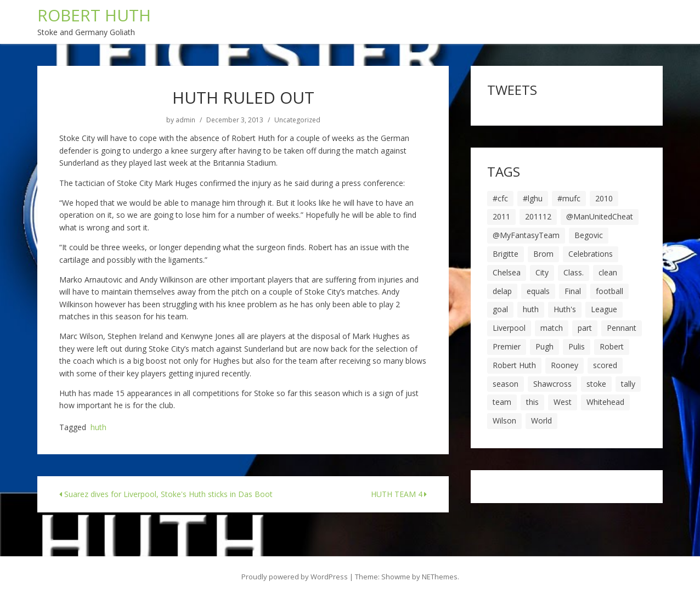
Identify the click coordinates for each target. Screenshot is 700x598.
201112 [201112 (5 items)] (538, 216)
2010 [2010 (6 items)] (604, 198)
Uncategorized (297, 120)
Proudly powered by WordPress (295, 577)
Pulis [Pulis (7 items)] (577, 346)
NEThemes (440, 577)
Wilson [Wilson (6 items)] (504, 421)
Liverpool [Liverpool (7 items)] (509, 328)
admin (185, 120)
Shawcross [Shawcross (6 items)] (552, 384)
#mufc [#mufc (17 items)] (569, 198)
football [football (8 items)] (609, 291)
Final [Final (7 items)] (573, 291)
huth (98, 428)
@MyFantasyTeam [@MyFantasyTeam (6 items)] (526, 235)
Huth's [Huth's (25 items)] (565, 309)
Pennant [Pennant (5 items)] (622, 328)
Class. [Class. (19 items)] (574, 272)
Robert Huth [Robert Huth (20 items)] (514, 365)
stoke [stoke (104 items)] (596, 384)
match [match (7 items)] (552, 328)
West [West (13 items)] (563, 402)
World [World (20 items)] (541, 421)
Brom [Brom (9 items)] (543, 254)
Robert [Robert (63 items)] (612, 346)
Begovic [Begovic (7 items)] (589, 235)
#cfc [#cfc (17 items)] (500, 198)
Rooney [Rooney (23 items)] (564, 365)
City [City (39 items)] (542, 272)
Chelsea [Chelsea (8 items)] (507, 272)
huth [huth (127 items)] (531, 309)
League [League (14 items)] (604, 309)
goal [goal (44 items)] (500, 309)
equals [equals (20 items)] (538, 291)
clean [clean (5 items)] (608, 272)
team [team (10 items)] (502, 402)
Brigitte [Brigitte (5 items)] (506, 254)
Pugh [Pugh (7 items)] (544, 346)
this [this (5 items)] (532, 402)
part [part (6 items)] (585, 328)
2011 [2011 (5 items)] (501, 216)
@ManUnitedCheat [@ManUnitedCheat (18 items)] (600, 216)
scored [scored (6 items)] (605, 365)
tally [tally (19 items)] (628, 384)
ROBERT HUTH (94, 15)
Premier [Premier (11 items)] (507, 346)
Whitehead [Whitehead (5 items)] (605, 402)
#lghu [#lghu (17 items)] (533, 198)
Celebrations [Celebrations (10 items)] (591, 254)
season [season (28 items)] (506, 384)
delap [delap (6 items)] (502, 291)
